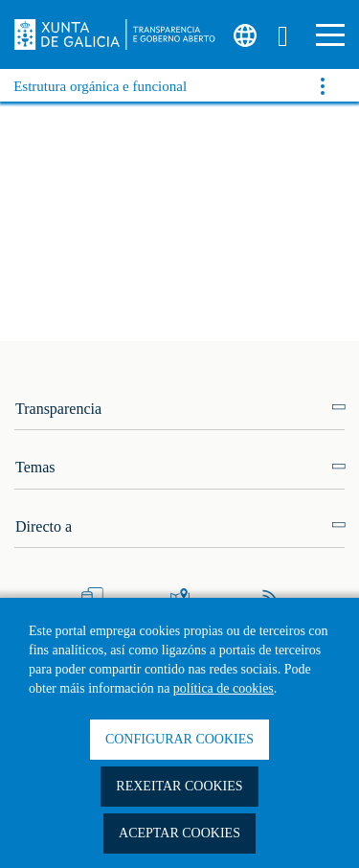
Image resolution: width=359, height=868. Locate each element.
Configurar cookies (179, 739)
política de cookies (224, 688)
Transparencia (58, 409)
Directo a (44, 526)
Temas (35, 467)
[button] (330, 35)
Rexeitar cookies (179, 786)
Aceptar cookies (179, 833)
